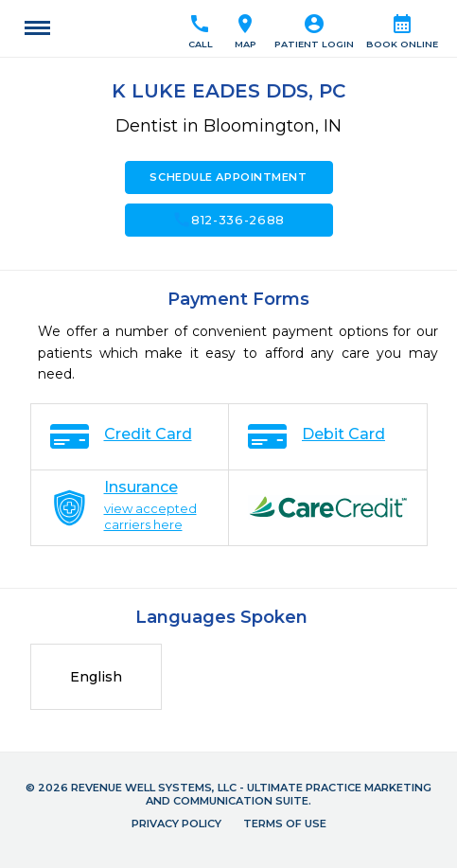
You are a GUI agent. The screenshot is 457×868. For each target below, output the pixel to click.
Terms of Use (285, 824)
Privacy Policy (176, 824)
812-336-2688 (228, 220)
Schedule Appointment (228, 177)
